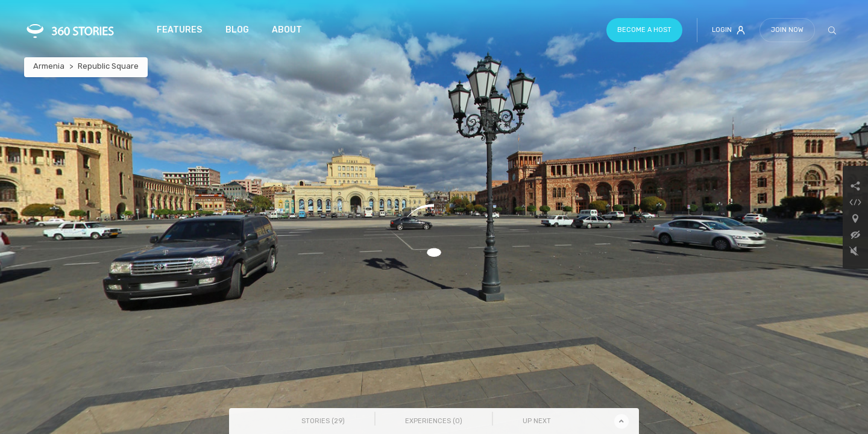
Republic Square (108, 66)
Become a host (644, 30)
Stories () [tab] (323, 421)
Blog (237, 30)
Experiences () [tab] (434, 421)
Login (728, 30)
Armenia (49, 66)
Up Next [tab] (537, 421)
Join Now (787, 30)
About (287, 30)
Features (179, 30)
